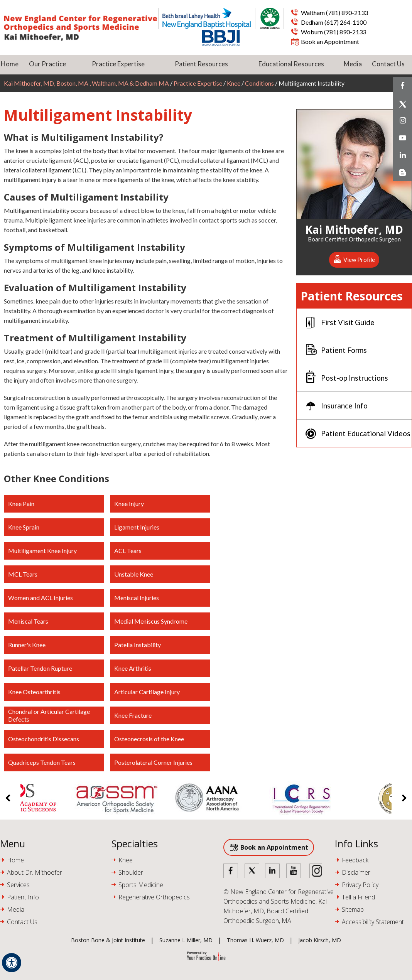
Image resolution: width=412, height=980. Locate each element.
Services (18, 885)
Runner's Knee (27, 645)
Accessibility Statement (373, 922)
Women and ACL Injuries (41, 598)
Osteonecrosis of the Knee (149, 739)
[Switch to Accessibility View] (12, 963)
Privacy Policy (360, 885)
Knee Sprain (24, 527)
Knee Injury (129, 503)
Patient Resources (201, 64)
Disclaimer (356, 872)
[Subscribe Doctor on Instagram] (314, 871)
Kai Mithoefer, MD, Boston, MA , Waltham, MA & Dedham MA (87, 83)
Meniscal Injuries (137, 598)
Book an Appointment (330, 41)
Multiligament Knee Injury (42, 551)
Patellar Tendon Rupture (40, 668)
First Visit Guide (348, 322)
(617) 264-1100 (345, 22)
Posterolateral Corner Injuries (153, 762)
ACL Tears (128, 551)
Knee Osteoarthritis (34, 692)
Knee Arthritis (133, 668)
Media (353, 64)
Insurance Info (344, 406)
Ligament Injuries (137, 527)
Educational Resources (291, 64)
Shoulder (131, 872)
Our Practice (47, 64)
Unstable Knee (134, 574)
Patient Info (23, 897)
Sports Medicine (141, 885)
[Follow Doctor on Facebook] (231, 871)
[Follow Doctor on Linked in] (273, 871)
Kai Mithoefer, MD (354, 228)
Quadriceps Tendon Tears (42, 762)
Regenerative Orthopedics (154, 897)
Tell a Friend (358, 897)
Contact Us (388, 64)
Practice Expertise (118, 64)
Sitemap (353, 909)
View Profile (359, 260)
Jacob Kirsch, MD (320, 940)
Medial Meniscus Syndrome (151, 621)
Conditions (259, 83)
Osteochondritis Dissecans (44, 739)
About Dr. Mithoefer (35, 872)
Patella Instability (138, 645)
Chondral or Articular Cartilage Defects (49, 715)
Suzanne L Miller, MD (186, 940)
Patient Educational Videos (366, 433)
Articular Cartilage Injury (147, 692)
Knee (234, 83)
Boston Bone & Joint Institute (108, 940)
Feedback (355, 860)
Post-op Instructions (355, 378)
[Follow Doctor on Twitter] (252, 871)
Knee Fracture (133, 715)
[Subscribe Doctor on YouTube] (294, 871)
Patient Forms (344, 350)
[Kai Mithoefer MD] (80, 28)
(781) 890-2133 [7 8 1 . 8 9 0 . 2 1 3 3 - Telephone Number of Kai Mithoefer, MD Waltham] (347, 13)
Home (10, 64)
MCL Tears (23, 574)
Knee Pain (21, 503)
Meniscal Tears (28, 621)
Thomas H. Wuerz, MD (255, 940)
